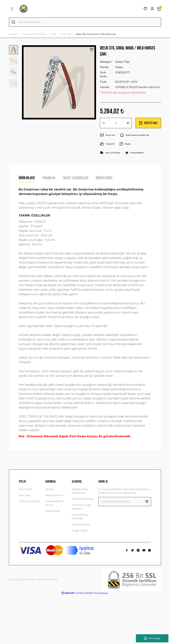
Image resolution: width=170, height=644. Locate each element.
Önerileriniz (104, 178)
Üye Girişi (24, 495)
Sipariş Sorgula (81, 524)
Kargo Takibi (80, 531)
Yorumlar (49, 178)
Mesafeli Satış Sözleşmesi (80, 491)
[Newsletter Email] (125, 502)
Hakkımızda (52, 511)
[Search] (85, 22)
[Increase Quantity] (128, 123)
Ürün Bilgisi (27, 178)
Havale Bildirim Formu (54, 503)
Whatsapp (152, 638)
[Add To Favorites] (92, 50)
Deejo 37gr (123, 62)
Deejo (119, 67)
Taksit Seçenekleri (75, 178)
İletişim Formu (54, 495)
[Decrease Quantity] (104, 123)
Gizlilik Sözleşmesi (83, 499)
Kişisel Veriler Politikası (80, 517)
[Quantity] (116, 123)
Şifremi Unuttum (29, 501)
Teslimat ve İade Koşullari (82, 507)
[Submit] (148, 502)
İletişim (50, 489)
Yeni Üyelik (25, 489)
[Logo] (24, 9)
